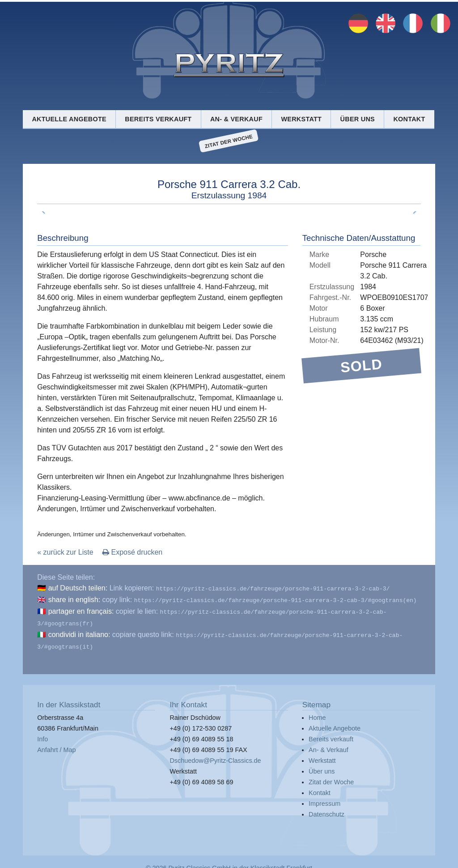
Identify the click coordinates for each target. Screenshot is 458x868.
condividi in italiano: (79, 631)
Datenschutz (327, 809)
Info (42, 734)
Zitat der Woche (229, 141)
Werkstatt (301, 119)
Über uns (358, 119)
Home (317, 712)
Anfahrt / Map (56, 744)
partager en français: (81, 609)
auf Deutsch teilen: (78, 588)
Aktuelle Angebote (69, 119)
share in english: (74, 599)
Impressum (324, 798)
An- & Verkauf (236, 119)
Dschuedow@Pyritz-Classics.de (215, 755)
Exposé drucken (132, 552)
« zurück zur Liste (65, 552)
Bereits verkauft (158, 119)
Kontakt (409, 119)
